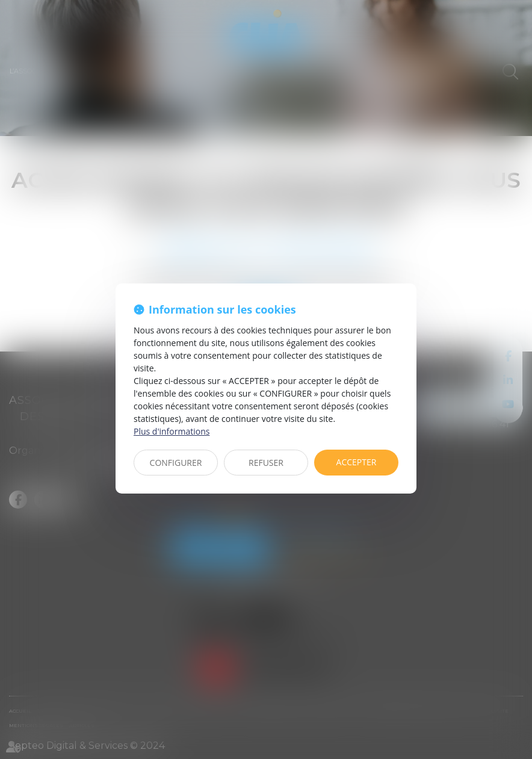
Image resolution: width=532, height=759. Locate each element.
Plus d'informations (172, 431)
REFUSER (266, 463)
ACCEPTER (357, 462)
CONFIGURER (176, 463)
